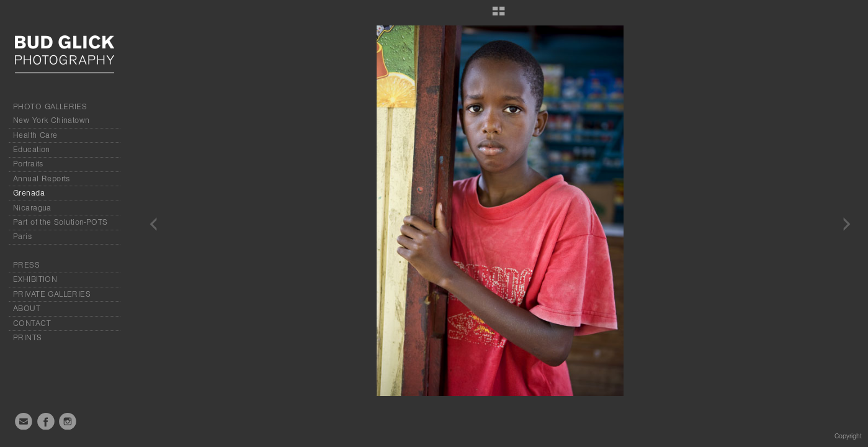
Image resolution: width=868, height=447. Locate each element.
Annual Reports (42, 179)
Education (32, 150)
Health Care (35, 135)
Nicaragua (32, 208)
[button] (499, 16)
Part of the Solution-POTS (60, 222)
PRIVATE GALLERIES (52, 294)
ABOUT (27, 309)
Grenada (29, 193)
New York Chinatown (51, 120)
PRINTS (28, 338)
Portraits (28, 164)
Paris (22, 237)
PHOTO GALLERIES (50, 107)
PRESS (26, 265)
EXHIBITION (35, 279)
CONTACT (32, 323)
